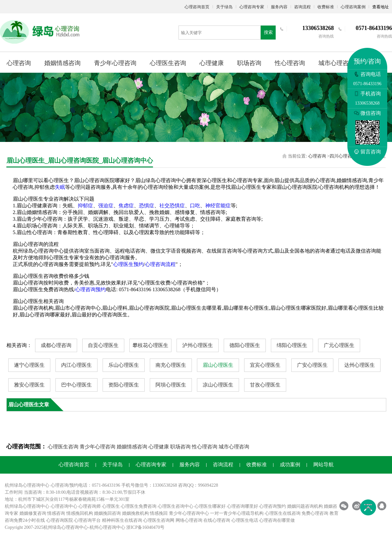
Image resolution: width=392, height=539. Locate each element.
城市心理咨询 (337, 63)
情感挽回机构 (80, 513)
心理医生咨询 (168, 63)
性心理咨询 (290, 63)
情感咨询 (56, 513)
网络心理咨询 (189, 520)
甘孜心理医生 (265, 385)
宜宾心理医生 (265, 365)
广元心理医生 (339, 345)
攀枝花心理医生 (150, 345)
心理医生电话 (245, 520)
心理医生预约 (128, 264)
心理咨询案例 (353, 7)
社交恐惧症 (172, 206)
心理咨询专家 (252, 7)
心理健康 (212, 63)
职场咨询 (249, 63)
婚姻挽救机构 (135, 513)
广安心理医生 (312, 365)
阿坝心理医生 (171, 385)
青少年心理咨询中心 (189, 513)
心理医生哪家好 (210, 506)
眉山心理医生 (218, 365)
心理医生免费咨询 (139, 506)
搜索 (268, 32)
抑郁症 (85, 206)
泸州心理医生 (198, 345)
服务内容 (279, 7)
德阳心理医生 (245, 345)
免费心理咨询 (315, 513)
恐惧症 (147, 206)
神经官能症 (218, 206)
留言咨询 (367, 152)
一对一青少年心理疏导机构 (237, 513)
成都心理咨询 (56, 345)
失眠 (60, 187)
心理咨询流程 (160, 264)
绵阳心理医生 (292, 345)
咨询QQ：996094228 (198, 485)
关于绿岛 (224, 7)
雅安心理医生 (29, 385)
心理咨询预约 (91, 289)
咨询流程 (302, 7)
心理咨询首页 (197, 7)
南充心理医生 (171, 365)
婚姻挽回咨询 (107, 513)
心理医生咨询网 (159, 520)
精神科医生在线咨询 (122, 520)
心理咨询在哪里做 (277, 520)
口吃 (195, 206)
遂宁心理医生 (29, 365)
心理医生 (111, 506)
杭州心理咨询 (103, 527)
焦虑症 (126, 206)
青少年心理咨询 (115, 63)
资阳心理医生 (124, 385)
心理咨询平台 (87, 520)
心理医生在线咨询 (283, 513)
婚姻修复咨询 (33, 513)
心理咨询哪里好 (243, 506)
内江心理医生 (76, 365)
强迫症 (106, 206)
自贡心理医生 (103, 345)
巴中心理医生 (76, 385)
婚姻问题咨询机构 (305, 506)
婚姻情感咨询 (62, 63)
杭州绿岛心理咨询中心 (27, 506)
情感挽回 (159, 513)
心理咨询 (19, 63)
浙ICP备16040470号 (145, 527)
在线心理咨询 (217, 520)
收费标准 (326, 7)
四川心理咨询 (343, 156)
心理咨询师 (90, 506)
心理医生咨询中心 (176, 506)
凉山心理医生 (218, 385)
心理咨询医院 (60, 520)
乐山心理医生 (124, 365)
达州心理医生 (359, 365)
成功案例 (290, 465)
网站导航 (323, 465)
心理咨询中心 (64, 506)
